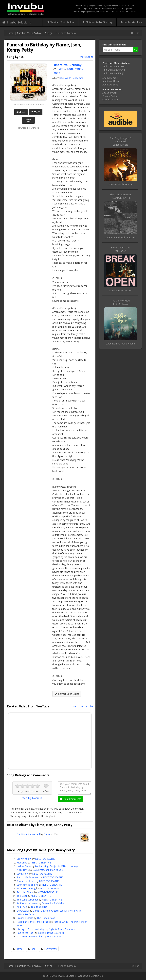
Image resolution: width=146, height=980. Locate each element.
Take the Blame (25, 892)
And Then (22, 907)
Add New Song (110, 85)
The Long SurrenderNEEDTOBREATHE (120, 196)
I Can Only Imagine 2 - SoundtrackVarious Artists (120, 141)
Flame (61, 69)
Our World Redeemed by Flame (28, 104)
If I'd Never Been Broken (30, 936)
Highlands (22, 863)
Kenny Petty (50, 949)
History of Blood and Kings (31, 929)
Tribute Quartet (39, 907)
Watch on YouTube (83, 706)
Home (10, 33)
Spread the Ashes (26, 881)
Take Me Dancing (26, 888)
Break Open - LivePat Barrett (120, 249)
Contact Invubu (110, 99)
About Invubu (109, 93)
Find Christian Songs (113, 73)
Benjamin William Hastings (64, 866)
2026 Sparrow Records (120, 290)
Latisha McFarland (27, 914)
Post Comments (71, 799)
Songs (49, 33)
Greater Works (59, 911)
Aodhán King (42, 866)
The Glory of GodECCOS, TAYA (120, 302)
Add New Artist (110, 78)
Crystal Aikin (74, 911)
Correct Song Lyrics (67, 694)
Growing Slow (24, 859)
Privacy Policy (110, 96)
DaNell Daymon (41, 911)
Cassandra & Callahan (54, 903)
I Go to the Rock (25, 933)
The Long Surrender (27, 900)
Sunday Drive (54, 936)
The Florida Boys (46, 918)
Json (70, 69)
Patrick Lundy (61, 922)
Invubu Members (131, 22)
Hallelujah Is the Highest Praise (33, 922)
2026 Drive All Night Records (120, 237)
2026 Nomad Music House (120, 344)
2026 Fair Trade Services (120, 184)
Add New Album (111, 81)
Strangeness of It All (27, 885)
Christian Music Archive (61, 22)
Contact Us (97, 976)
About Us (83, 976)
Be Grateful (23, 911)
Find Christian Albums (114, 70)
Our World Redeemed (72, 78)
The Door (22, 896)
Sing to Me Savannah (28, 877)
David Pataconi (41, 870)
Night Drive (23, 870)
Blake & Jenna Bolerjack (51, 933)
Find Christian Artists (113, 66)
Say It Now (23, 874)
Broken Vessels (25, 918)
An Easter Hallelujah (27, 903)
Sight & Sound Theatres (62, 929)
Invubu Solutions (17, 22)
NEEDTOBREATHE (45, 859)
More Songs (86, 57)
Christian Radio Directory (98, 22)
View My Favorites (32, 798)
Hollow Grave (24, 866)
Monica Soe (56, 870)
